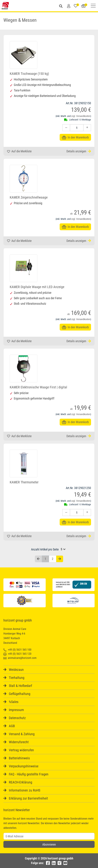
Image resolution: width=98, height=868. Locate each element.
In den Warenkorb (75, 137)
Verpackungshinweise (24, 766)
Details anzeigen (79, 151)
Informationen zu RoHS (25, 790)
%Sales (14, 702)
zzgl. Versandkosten (81, 116)
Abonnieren (49, 844)
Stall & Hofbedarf (20, 686)
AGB (12, 726)
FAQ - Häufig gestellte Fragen (29, 774)
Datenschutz (17, 718)
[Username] (49, 836)
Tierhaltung (17, 678)
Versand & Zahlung (22, 734)
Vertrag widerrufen (21, 750)
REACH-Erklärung (21, 782)
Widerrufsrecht (19, 742)
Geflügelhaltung (20, 694)
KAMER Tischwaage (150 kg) (29, 74)
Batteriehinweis (19, 758)
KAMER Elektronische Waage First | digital (38, 387)
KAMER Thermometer (24, 482)
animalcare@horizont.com (20, 658)
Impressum (16, 710)
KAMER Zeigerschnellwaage (29, 197)
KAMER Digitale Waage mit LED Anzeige (37, 287)
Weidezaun (16, 670)
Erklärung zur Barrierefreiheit (28, 798)
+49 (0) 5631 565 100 (17, 650)
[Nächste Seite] (60, 559)
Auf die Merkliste (19, 151)
